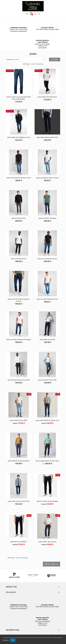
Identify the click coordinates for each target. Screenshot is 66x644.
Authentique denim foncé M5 (19, 380)
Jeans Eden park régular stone (19, 137)
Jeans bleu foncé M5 (47, 339)
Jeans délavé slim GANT (19, 420)
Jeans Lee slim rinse (19, 259)
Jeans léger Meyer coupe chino (47, 461)
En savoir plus (6, 640)
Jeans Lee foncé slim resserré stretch (19, 300)
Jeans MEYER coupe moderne (19, 461)
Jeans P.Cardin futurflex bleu (47, 501)
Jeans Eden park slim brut (47, 97)
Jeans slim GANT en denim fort (47, 420)
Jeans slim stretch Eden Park (19, 501)
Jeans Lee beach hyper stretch (47, 178)
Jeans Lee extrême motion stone (19, 178)
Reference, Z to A (26, 59)
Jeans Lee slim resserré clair (47, 299)
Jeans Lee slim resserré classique (19, 339)
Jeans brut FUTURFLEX (19, 542)
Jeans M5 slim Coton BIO (47, 380)
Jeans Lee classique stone (47, 259)
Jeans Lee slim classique (47, 218)
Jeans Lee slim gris (19, 218)
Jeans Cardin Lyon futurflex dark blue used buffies (19, 98)
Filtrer (55, 59)
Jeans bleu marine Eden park (47, 137)
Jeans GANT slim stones (47, 542)
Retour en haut (51, 564)
